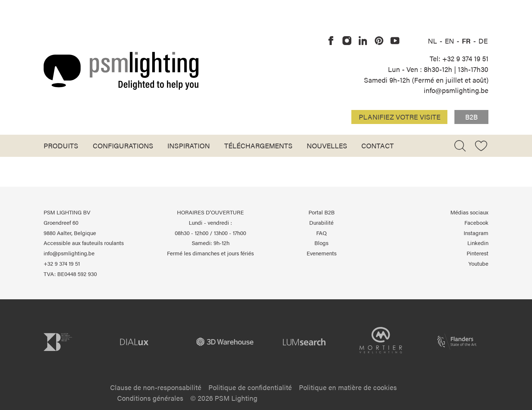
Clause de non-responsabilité (156, 387)
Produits (61, 145)
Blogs (321, 243)
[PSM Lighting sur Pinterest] (379, 41)
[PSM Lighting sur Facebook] (331, 41)
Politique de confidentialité (250, 387)
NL (433, 41)
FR (467, 41)
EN (450, 41)
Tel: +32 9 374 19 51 (459, 58)
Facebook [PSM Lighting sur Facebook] (476, 223)
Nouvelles (327, 145)
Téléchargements (258, 145)
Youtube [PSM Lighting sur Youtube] (478, 263)
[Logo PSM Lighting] (121, 71)
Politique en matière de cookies (348, 387)
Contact (378, 145)
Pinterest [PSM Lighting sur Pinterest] (478, 253)
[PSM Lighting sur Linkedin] (363, 41)
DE (483, 41)
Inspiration (189, 145)
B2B (471, 117)
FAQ (321, 233)
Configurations (123, 145)
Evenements (322, 253)
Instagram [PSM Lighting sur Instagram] (476, 233)
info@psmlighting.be (456, 90)
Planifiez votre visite (400, 117)
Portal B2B (322, 212)
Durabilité (321, 223)
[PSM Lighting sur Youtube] (395, 41)
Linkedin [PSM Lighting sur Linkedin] (478, 243)
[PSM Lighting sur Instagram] (347, 41)
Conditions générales (150, 398)
